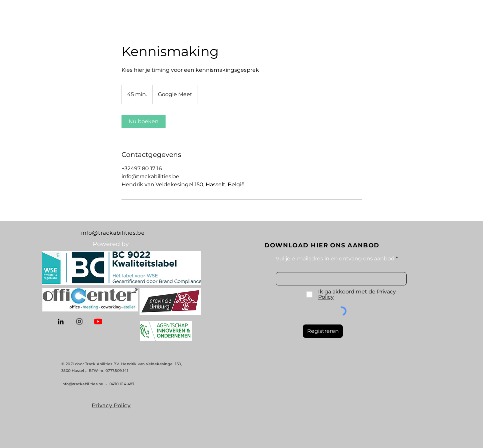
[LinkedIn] (61, 321)
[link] (144, 122)
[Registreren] (323, 331)
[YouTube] (98, 321)
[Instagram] (79, 321)
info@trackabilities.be (113, 233)
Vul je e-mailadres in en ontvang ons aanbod (335, 259)
